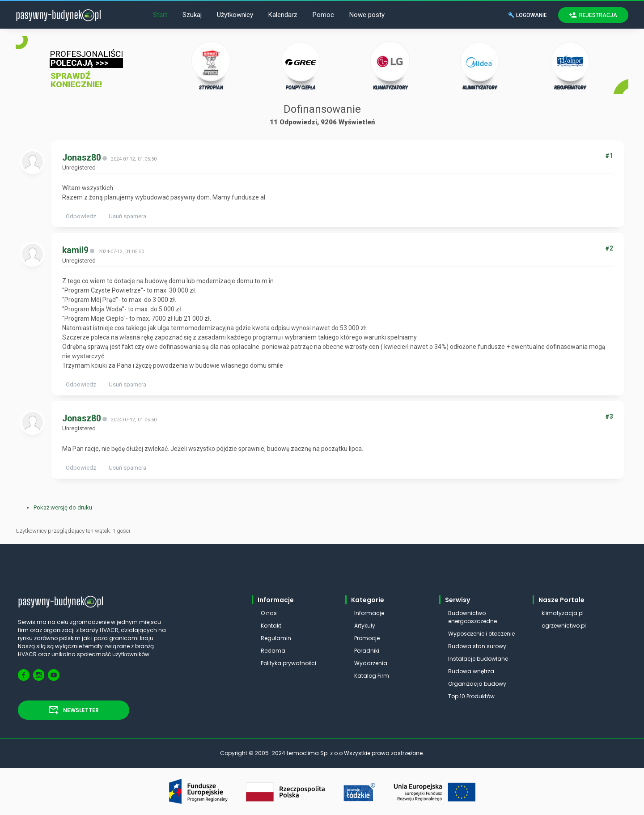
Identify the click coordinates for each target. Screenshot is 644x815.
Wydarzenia (371, 663)
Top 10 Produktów (471, 696)
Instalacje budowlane (478, 659)
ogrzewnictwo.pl (564, 626)
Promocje (367, 638)
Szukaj (192, 15)
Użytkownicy (235, 15)
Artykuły (365, 626)
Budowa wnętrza (471, 671)
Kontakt (271, 626)
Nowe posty (367, 15)
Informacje (369, 613)
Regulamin (276, 638)
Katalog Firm (372, 676)
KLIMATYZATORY (390, 65)
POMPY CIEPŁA (301, 65)
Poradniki (367, 651)
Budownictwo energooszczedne (472, 617)
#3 (609, 416)
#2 (609, 248)
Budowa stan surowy (477, 646)
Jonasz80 (82, 158)
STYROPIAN (211, 65)
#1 (609, 156)
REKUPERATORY (570, 65)
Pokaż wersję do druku (63, 507)
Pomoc (323, 15)
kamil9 (75, 250)
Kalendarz (283, 15)
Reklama (273, 651)
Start (160, 15)
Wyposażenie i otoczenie (481, 634)
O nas (269, 613)
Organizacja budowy (477, 684)
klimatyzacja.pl (563, 613)
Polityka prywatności (288, 663)
